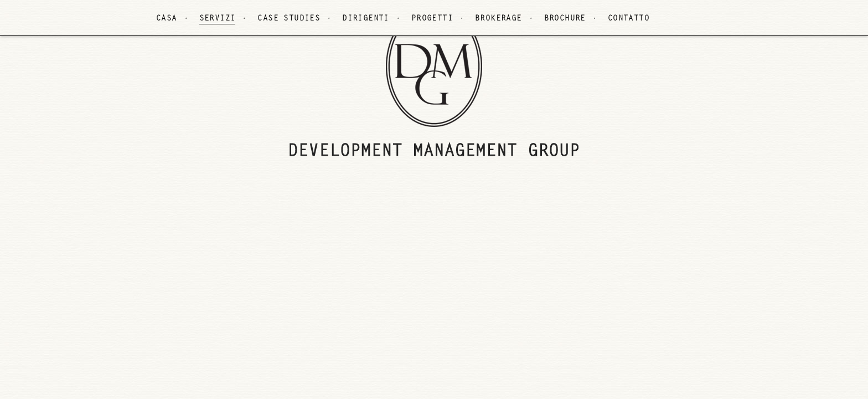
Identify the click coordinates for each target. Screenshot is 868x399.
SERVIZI (218, 19)
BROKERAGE (498, 19)
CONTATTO (629, 19)
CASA (167, 19)
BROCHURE (565, 19)
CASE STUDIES (289, 19)
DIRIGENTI (366, 19)
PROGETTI (432, 19)
